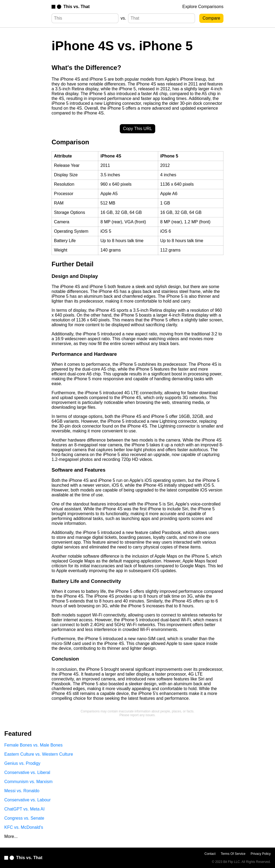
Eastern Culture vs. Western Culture (39, 754)
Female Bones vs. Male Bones (33, 745)
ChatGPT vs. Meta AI (24, 809)
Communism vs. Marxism (28, 782)
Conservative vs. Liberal (27, 772)
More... (11, 836)
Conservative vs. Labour (28, 800)
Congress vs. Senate (24, 818)
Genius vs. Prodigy (22, 763)
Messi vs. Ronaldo (22, 791)
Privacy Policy (261, 854)
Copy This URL (137, 129)
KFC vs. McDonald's (24, 827)
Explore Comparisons (203, 7)
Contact (210, 854)
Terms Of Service (233, 854)
